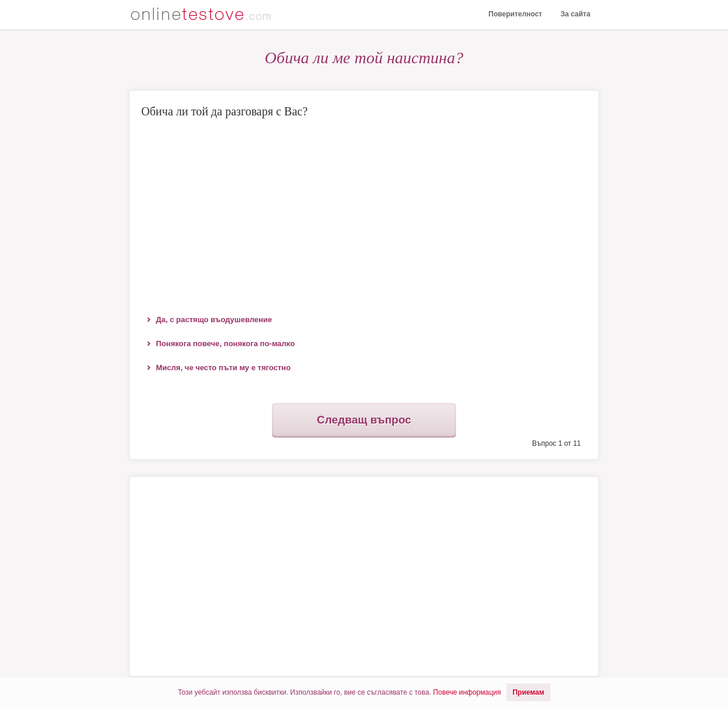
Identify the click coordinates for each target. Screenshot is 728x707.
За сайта (575, 15)
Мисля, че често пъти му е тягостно (223, 368)
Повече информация (467, 692)
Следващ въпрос (364, 421)
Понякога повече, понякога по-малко (225, 344)
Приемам (528, 692)
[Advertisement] (364, 214)
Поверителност (513, 15)
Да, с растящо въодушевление (214, 320)
